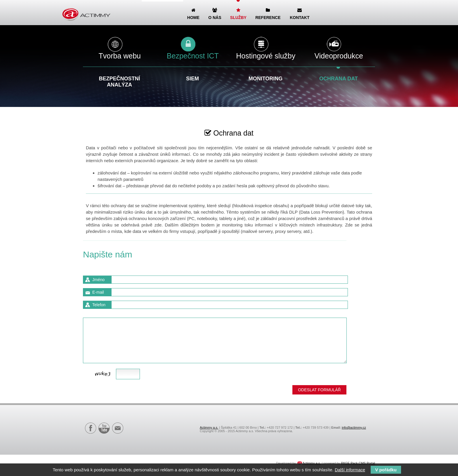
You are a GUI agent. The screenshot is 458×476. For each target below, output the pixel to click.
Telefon (99, 305)
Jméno (98, 280)
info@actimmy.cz (354, 427)
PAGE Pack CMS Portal (358, 463)
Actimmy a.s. (209, 427)
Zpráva (99, 313)
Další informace (350, 470)
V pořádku (386, 470)
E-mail (98, 292)
